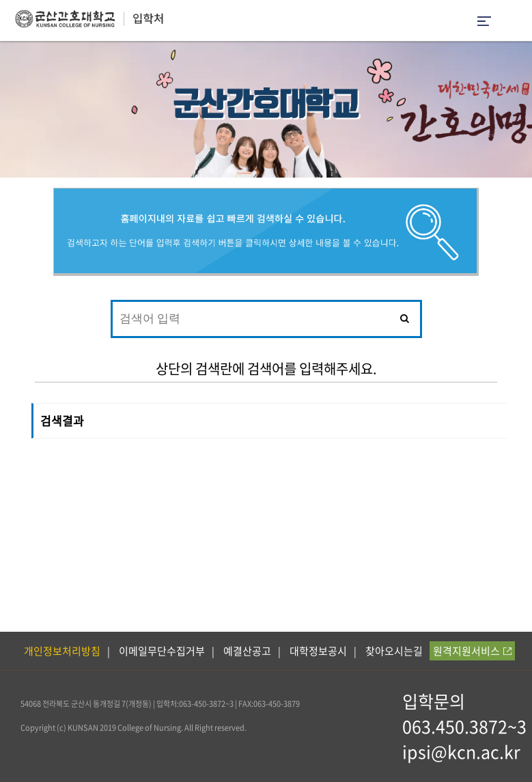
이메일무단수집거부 (162, 651)
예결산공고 (247, 651)
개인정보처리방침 (62, 651)
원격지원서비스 (472, 651)
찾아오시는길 (394, 651)
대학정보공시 (318, 651)
